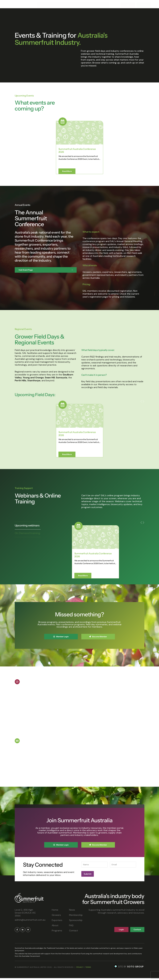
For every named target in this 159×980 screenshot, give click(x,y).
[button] (141, 118)
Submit (88, 876)
